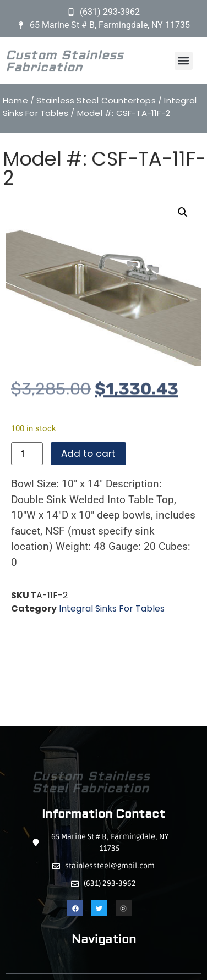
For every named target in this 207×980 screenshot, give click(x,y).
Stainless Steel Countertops (96, 100)
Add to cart (88, 454)
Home (15, 100)
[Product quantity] (27, 454)
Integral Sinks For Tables (112, 609)
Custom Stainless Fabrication (64, 64)
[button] (184, 61)
